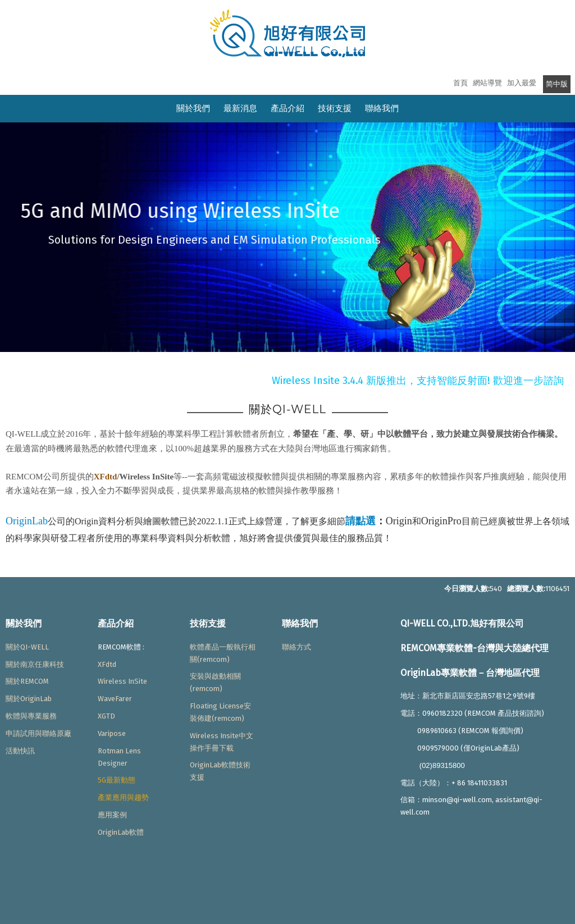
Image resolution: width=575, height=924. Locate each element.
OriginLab (27, 521)
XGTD (106, 716)
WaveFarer (115, 699)
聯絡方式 (296, 647)
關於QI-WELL (27, 647)
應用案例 (112, 815)
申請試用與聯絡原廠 (38, 733)
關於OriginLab (29, 699)
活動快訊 (20, 751)
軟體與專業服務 (31, 716)
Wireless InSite (122, 681)
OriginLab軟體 (121, 832)
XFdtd (106, 477)
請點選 (360, 521)
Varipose (112, 733)
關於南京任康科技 (35, 664)
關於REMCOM (27, 681)
